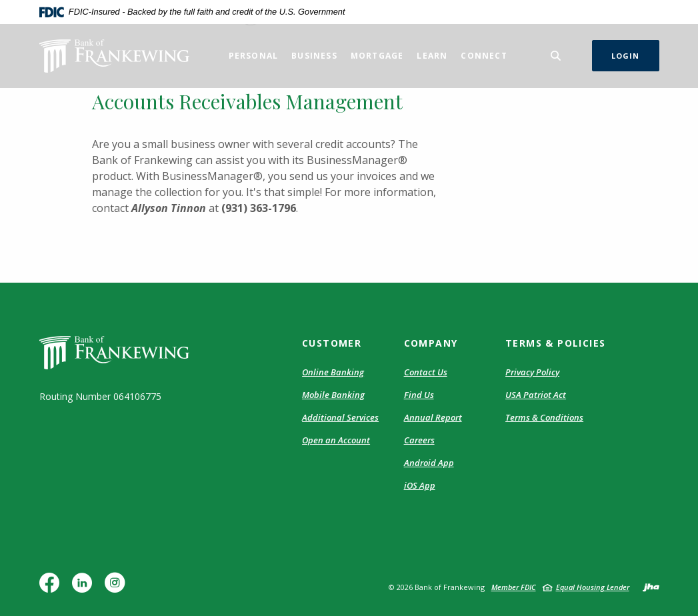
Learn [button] (432, 56)
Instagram (118, 588)
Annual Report (433, 417)
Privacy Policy (532, 372)
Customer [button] (332, 343)
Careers (419, 440)
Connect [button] (484, 56)
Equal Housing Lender (593, 587)
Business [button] (314, 56)
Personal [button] (254, 56)
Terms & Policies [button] (555, 343)
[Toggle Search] (556, 56)
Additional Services (340, 417)
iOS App (420, 485)
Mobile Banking (333, 395)
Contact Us (426, 372)
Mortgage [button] (377, 56)
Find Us (419, 395)
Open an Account (336, 440)
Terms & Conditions (544, 417)
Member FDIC (514, 587)
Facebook (52, 588)
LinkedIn (85, 588)
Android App (429, 463)
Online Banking (333, 372)
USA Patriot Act (536, 395)
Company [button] (431, 343)
